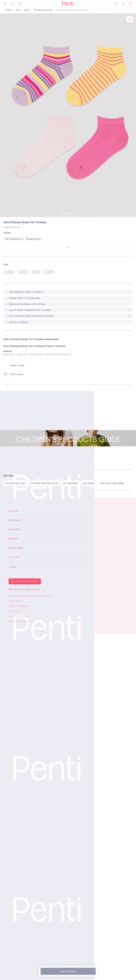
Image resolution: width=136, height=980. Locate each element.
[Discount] (20, 4)
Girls (18, 10)
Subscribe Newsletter (27, 581)
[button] (63, 214)
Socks (27, 10)
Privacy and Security (19, 606)
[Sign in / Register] (123, 4)
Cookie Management (19, 616)
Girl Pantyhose (70, 483)
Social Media (16, 548)
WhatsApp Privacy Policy (21, 621)
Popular (13, 511)
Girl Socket (89, 483)
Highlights (15, 520)
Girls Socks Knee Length (112, 483)
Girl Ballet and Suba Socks (44, 483)
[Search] (13, 4)
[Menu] (5, 4)
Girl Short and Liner (43, 10)
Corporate (15, 530)
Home (8, 10)
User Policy (14, 611)
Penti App (14, 557)
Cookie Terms (15, 601)
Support (13, 539)
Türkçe (13, 567)
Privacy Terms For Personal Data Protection (30, 596)
